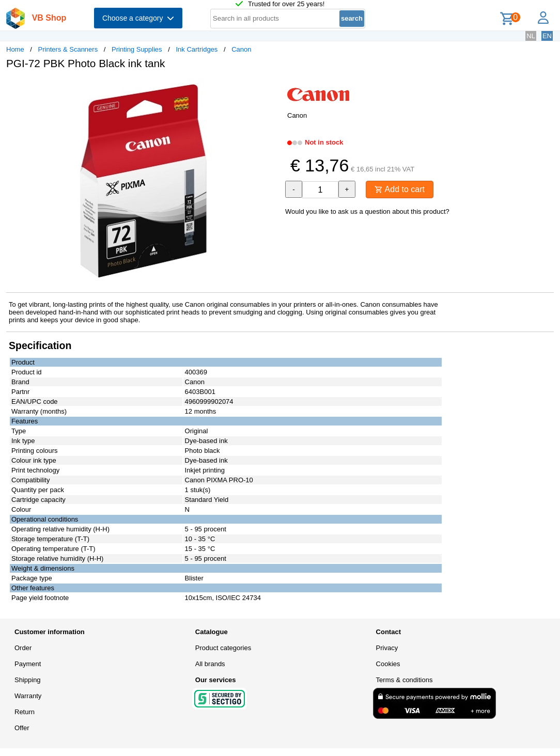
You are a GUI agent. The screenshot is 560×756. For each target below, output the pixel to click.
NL (531, 36)
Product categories (223, 648)
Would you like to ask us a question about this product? (367, 211)
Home (15, 49)
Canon (241, 49)
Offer (22, 728)
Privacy (387, 648)
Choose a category (138, 18)
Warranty (28, 696)
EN (547, 36)
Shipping (28, 680)
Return (25, 712)
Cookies (388, 664)
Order (23, 648)
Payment (28, 664)
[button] (271, 88)
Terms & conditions (405, 680)
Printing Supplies (137, 49)
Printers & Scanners (68, 49)
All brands (210, 664)
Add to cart (400, 189)
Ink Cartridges (197, 49)
